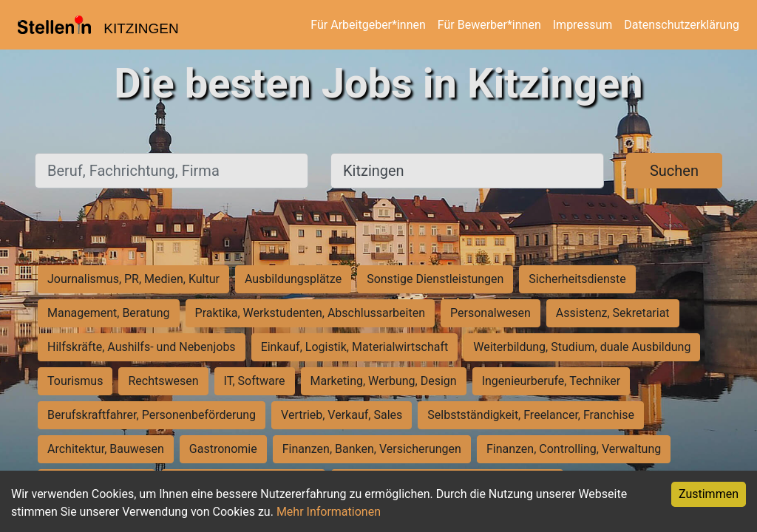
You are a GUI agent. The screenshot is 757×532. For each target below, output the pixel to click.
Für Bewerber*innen (489, 25)
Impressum (583, 25)
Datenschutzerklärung (682, 25)
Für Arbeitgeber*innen (368, 25)
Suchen (674, 171)
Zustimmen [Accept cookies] (709, 494)
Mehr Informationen (329, 512)
